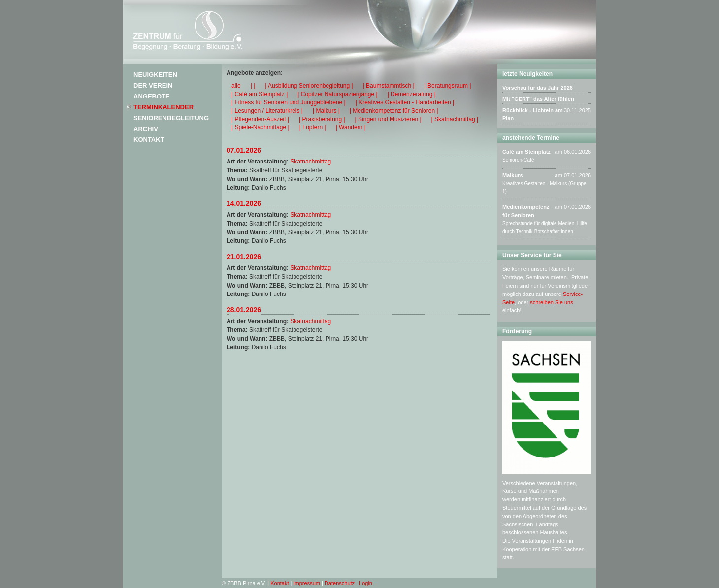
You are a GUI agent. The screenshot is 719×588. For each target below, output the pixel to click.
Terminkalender (163, 107)
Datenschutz (340, 583)
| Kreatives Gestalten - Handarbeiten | (405, 102)
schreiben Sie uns (551, 302)
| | (253, 86)
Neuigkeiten (155, 75)
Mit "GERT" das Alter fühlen (538, 99)
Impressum (307, 583)
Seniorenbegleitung (171, 118)
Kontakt (149, 140)
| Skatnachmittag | (455, 119)
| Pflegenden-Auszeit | (260, 119)
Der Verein (153, 85)
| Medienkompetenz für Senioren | (394, 111)
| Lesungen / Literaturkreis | (267, 111)
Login (366, 583)
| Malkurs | (326, 111)
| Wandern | (351, 127)
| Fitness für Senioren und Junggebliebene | (289, 102)
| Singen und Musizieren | (388, 119)
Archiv (146, 129)
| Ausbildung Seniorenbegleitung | (309, 86)
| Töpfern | (313, 127)
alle (236, 86)
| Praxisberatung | (322, 119)
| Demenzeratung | (412, 94)
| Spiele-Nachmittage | (261, 127)
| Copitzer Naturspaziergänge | (337, 94)
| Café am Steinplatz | (260, 94)
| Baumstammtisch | (389, 86)
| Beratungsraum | (448, 86)
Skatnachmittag (310, 162)
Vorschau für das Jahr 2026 (538, 88)
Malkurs (513, 175)
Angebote (152, 96)
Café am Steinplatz (526, 152)
